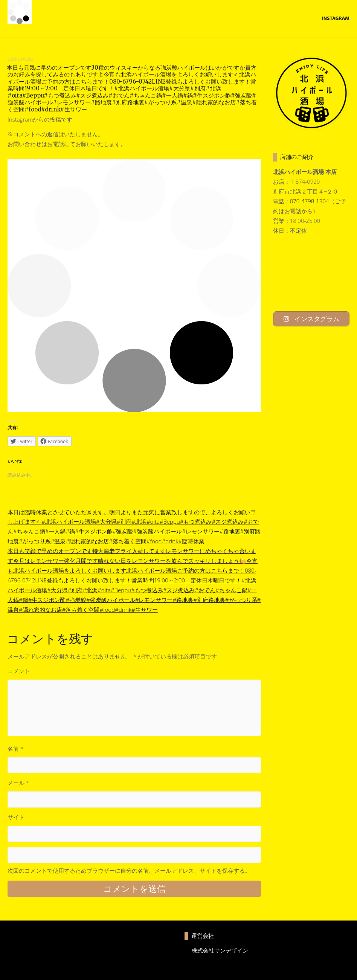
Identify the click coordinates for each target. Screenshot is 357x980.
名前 (15, 748)
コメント (19, 671)
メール (18, 783)
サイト (16, 817)
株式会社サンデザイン (220, 950)
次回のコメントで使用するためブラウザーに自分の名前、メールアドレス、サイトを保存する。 (129, 870)
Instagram (336, 18)
